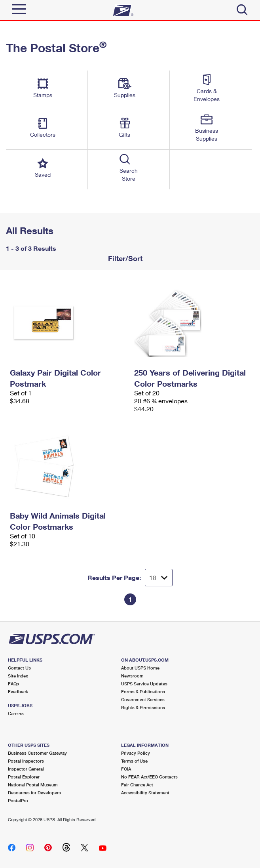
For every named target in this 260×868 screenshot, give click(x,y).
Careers (16, 713)
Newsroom (132, 676)
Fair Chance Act (137, 785)
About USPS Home (140, 668)
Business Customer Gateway (37, 753)
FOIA (126, 769)
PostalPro (18, 800)
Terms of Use (134, 761)
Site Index (18, 676)
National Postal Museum (33, 785)
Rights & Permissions (143, 707)
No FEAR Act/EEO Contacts (149, 777)
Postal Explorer (24, 777)
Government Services (143, 699)
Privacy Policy (136, 753)
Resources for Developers (34, 793)
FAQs (13, 684)
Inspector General (26, 769)
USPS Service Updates (144, 684)
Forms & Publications (143, 692)
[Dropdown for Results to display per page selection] (159, 578)
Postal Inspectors (26, 761)
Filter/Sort (124, 258)
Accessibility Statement (145, 793)
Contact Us (19, 668)
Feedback (18, 692)
